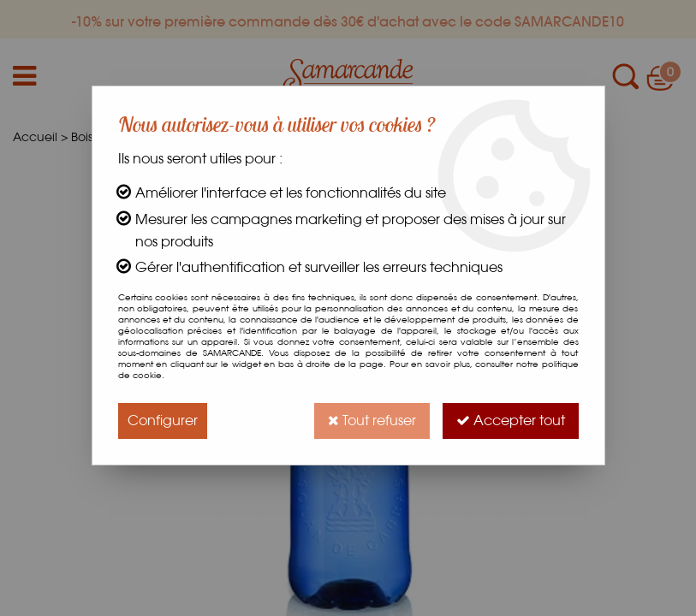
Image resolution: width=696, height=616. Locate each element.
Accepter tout (511, 421)
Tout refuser (372, 421)
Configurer (163, 421)
